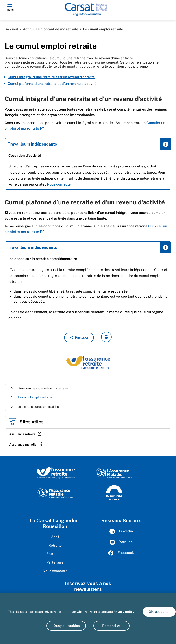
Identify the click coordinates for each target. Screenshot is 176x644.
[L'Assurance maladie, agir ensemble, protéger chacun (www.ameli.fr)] (56, 492)
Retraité (55, 545)
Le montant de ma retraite (57, 29)
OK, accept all (159, 612)
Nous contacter (59, 184)
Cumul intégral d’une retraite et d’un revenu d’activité (51, 77)
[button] (79, 338)
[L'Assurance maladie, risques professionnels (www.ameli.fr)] (114, 473)
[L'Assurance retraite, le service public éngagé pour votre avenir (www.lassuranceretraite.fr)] (56, 473)
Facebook (121, 553)
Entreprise (55, 554)
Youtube (121, 542)
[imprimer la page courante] (106, 337)
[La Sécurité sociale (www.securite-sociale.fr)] (114, 492)
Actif (27, 29)
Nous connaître (55, 571)
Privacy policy (124, 612)
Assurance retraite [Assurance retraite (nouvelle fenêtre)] (22, 434)
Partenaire (55, 562)
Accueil (12, 29)
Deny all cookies (66, 626)
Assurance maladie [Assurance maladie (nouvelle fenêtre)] (23, 444)
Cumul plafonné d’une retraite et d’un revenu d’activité (52, 84)
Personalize (111, 626)
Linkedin (121, 531)
